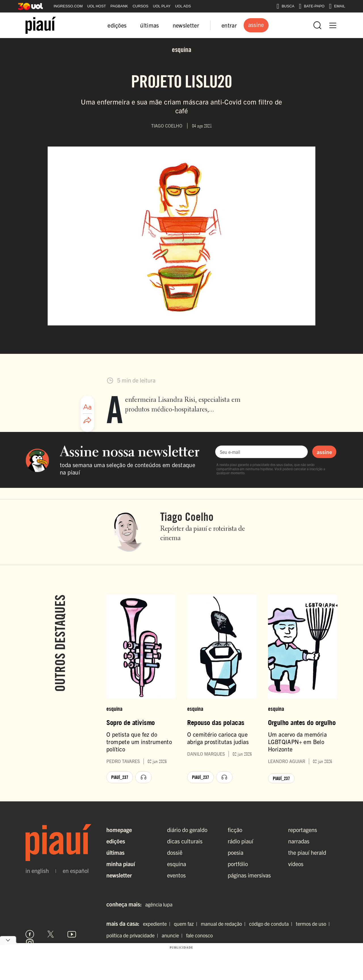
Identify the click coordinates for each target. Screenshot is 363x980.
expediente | (158, 924)
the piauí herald (307, 852)
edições (117, 25)
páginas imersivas (249, 875)
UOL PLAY (162, 6)
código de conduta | (272, 924)
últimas (149, 25)
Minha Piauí (121, 864)
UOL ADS (183, 6)
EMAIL (337, 6)
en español (76, 871)
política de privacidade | (133, 935)
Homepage (119, 830)
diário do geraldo (187, 830)
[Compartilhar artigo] (87, 421)
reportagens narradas (303, 835)
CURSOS (140, 6)
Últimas (115, 852)
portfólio (238, 864)
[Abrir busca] (317, 25)
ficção (235, 830)
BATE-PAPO (312, 6)
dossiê (175, 852)
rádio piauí (240, 841)
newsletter (186, 25)
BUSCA (285, 6)
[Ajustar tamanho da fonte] (87, 407)
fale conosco (199, 935)
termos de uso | (314, 924)
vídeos (296, 864)
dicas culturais (185, 841)
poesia (236, 852)
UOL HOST (97, 6)
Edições (116, 841)
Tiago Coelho (187, 517)
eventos (176, 875)
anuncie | (173, 935)
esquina (177, 864)
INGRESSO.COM (68, 6)
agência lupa (159, 904)
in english (37, 871)
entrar (229, 25)
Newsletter (119, 875)
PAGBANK (119, 6)
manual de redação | (224, 924)
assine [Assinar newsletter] (324, 452)
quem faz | (187, 924)
